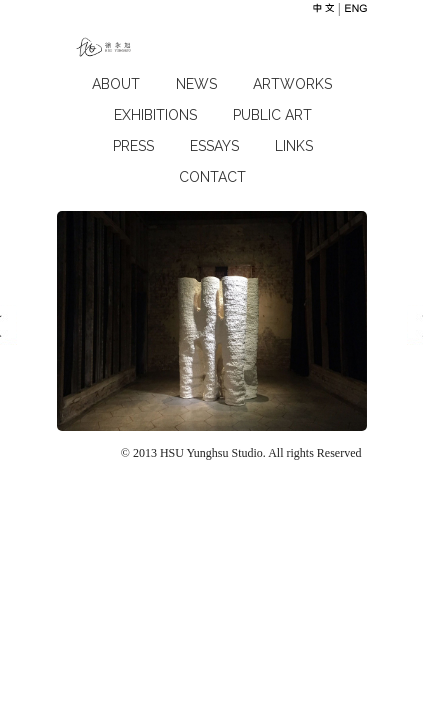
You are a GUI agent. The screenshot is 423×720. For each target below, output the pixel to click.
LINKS (294, 146)
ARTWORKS (292, 84)
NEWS (196, 84)
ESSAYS (214, 146)
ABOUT (116, 84)
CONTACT (212, 177)
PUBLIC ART (272, 115)
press (133, 146)
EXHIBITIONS (155, 115)
